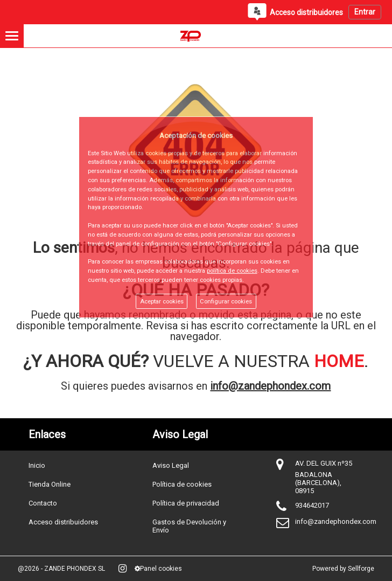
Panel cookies (158, 569)
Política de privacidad (186, 503)
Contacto (43, 503)
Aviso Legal (171, 465)
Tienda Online (50, 484)
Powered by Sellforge (343, 569)
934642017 (312, 505)
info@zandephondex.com (270, 386)
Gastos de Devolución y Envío (189, 526)
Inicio (37, 465)
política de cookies (232, 271)
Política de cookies (182, 484)
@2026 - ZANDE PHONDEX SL (61, 569)
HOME (339, 361)
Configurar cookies (226, 302)
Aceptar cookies (162, 302)
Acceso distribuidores (63, 522)
